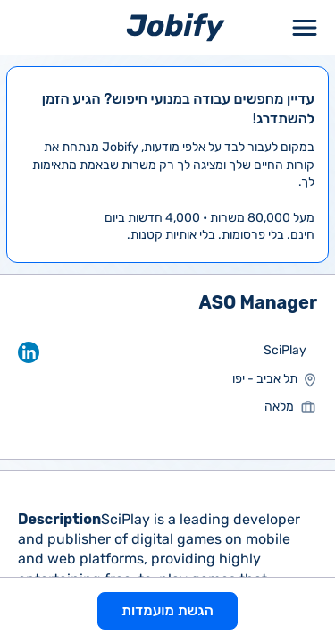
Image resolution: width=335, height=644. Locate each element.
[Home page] (176, 26)
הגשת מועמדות (167, 610)
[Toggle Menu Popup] (305, 27)
